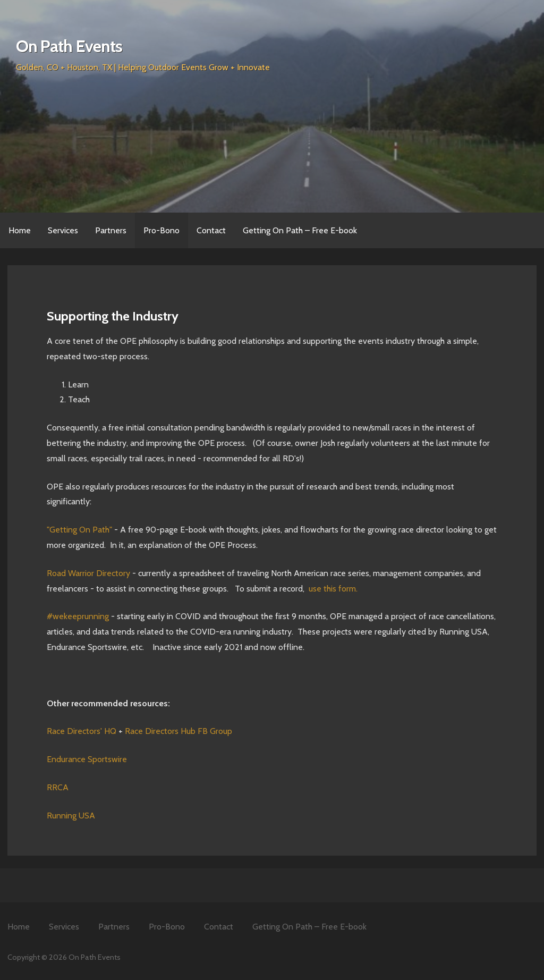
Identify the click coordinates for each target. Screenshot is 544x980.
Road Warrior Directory (88, 573)
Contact (211, 230)
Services (63, 230)
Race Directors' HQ (82, 731)
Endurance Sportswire (87, 759)
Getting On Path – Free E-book (300, 230)
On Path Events (69, 46)
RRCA (58, 787)
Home (20, 230)
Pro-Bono (161, 230)
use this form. (333, 589)
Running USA (71, 816)
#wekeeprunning (78, 616)
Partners (111, 230)
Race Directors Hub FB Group (178, 731)
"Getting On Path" (79, 530)
